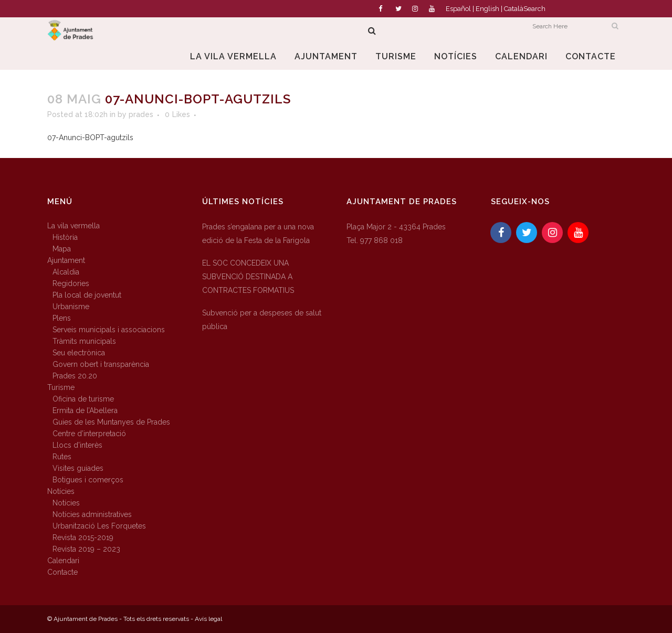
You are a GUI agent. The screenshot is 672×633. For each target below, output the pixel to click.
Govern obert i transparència (101, 364)
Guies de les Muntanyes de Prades (111, 422)
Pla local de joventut (87, 295)
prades (141, 114)
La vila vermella (73, 226)
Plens (62, 318)
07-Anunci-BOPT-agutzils (90, 138)
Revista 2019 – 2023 (86, 549)
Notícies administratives (92, 514)
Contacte (62, 572)
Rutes (62, 457)
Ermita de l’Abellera (85, 410)
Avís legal (208, 619)
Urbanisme (71, 307)
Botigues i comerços (88, 480)
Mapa (62, 249)
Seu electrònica (79, 353)
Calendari (63, 561)
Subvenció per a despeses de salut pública (262, 320)
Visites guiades (78, 468)
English (487, 9)
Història (65, 237)
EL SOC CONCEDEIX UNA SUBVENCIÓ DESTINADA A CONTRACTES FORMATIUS (248, 277)
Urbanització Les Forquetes (99, 526)
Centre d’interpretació (89, 434)
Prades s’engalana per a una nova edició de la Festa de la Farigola (258, 234)
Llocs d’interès (77, 445)
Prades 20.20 (75, 376)
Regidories (71, 283)
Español (458, 9)
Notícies (61, 491)
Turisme (61, 387)
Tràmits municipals (84, 341)
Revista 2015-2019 (83, 537)
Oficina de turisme (83, 399)
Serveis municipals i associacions (109, 330)
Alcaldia (66, 272)
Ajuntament (66, 260)
